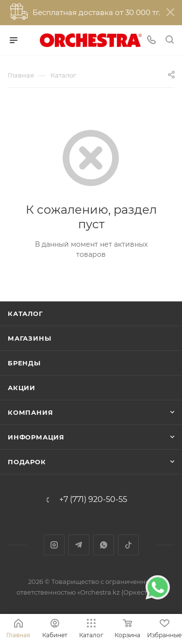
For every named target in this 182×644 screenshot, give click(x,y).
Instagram (54, 545)
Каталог (25, 314)
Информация (36, 437)
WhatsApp (104, 545)
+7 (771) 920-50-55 (93, 500)
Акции (22, 388)
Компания (30, 412)
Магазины (29, 338)
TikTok (128, 545)
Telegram (79, 545)
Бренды (24, 363)
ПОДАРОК (27, 462)
